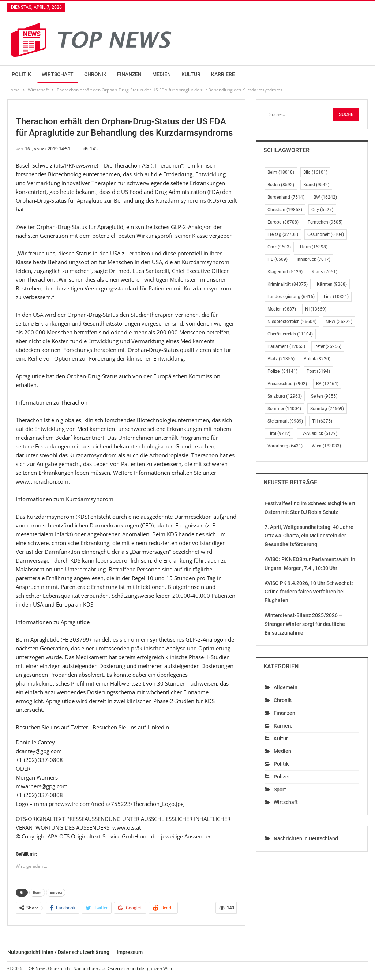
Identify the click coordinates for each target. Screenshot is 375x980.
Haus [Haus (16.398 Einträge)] (314, 247)
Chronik (95, 74)
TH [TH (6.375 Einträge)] (322, 421)
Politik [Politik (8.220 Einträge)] (317, 359)
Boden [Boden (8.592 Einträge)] (281, 185)
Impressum (130, 952)
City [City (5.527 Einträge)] (322, 210)
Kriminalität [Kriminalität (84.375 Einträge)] (288, 284)
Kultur (191, 74)
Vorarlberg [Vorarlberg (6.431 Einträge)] (285, 446)
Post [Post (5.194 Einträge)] (318, 371)
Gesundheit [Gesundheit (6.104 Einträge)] (326, 234)
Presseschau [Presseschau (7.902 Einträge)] (287, 384)
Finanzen (129, 74)
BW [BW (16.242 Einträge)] (325, 197)
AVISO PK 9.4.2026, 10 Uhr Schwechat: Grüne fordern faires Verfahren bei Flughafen (309, 592)
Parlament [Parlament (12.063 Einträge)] (286, 346)
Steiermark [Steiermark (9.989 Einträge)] (285, 421)
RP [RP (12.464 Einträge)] (327, 384)
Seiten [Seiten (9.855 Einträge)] (324, 396)
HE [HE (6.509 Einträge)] (277, 259)
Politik (21, 74)
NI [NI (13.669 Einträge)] (316, 309)
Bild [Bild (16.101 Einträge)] (315, 172)
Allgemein (286, 687)
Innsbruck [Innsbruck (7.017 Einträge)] (314, 259)
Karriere (223, 74)
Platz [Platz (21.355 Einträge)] (281, 359)
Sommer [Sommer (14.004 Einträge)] (284, 409)
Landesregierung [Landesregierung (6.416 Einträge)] (291, 297)
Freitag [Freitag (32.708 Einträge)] (283, 234)
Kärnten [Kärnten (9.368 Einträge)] (332, 284)
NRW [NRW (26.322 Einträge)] (339, 322)
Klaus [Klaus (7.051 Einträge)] (325, 272)
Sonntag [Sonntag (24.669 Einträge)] (327, 409)
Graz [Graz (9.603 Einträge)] (279, 247)
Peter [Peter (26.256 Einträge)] (328, 346)
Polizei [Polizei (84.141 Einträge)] (282, 371)
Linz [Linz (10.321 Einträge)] (336, 297)
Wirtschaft (58, 74)
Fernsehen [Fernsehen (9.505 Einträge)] (325, 222)
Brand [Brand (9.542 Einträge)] (316, 185)
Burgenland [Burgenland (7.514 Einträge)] (286, 197)
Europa (56, 892)
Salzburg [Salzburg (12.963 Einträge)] (285, 396)
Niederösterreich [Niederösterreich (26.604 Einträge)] (292, 322)
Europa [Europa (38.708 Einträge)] (283, 222)
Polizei (282, 777)
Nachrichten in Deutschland (306, 838)
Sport (280, 789)
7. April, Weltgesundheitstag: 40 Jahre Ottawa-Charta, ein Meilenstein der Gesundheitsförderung (309, 536)
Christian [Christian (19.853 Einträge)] (285, 210)
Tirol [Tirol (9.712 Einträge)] (279, 433)
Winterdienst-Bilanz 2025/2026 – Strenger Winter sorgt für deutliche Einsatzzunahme (305, 624)
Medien (162, 74)
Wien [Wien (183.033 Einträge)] (326, 446)
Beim (37, 892)
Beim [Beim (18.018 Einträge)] (281, 172)
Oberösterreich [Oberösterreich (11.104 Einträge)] (290, 334)
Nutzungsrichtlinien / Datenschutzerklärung (58, 952)
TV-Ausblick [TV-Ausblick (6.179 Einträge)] (318, 433)
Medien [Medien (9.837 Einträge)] (282, 309)
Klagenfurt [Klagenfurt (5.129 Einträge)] (285, 272)
